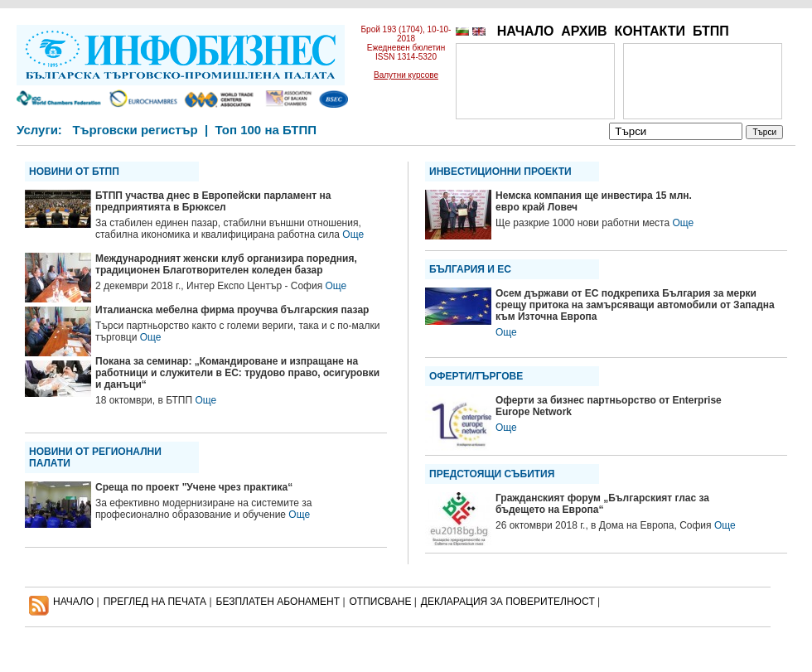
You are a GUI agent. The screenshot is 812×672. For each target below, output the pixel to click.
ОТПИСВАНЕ (381, 602)
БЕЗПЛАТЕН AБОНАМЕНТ (278, 602)
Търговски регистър (135, 130)
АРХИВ (584, 31)
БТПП (711, 31)
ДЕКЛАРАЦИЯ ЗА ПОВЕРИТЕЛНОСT (508, 602)
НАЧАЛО (526, 31)
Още (353, 234)
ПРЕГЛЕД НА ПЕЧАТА (155, 602)
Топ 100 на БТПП (266, 130)
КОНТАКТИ (650, 31)
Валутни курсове (406, 75)
